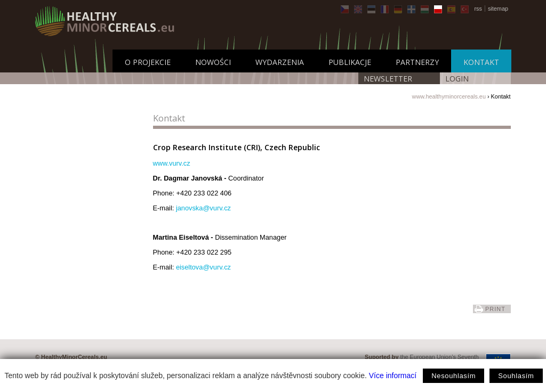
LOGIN (457, 79)
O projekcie (148, 62)
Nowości (213, 62)
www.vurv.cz (172, 163)
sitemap (498, 9)
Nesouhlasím (453, 376)
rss (478, 9)
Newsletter (388, 79)
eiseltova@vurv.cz (203, 267)
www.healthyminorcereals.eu (449, 96)
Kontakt (481, 62)
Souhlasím (516, 376)
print (495, 309)
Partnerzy (417, 62)
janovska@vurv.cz (203, 208)
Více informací (393, 375)
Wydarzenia (280, 62)
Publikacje (350, 62)
